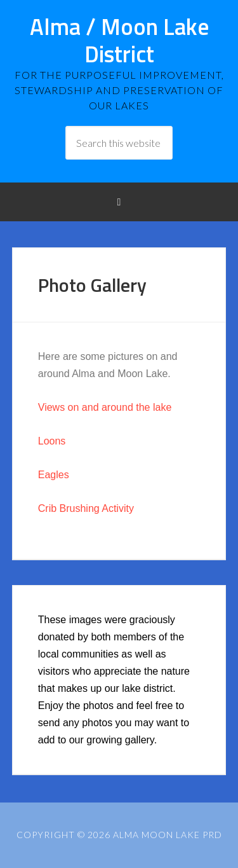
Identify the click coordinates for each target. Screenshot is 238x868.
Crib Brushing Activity (86, 508)
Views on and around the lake (105, 407)
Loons (52, 441)
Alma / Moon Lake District (119, 40)
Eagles (54, 475)
